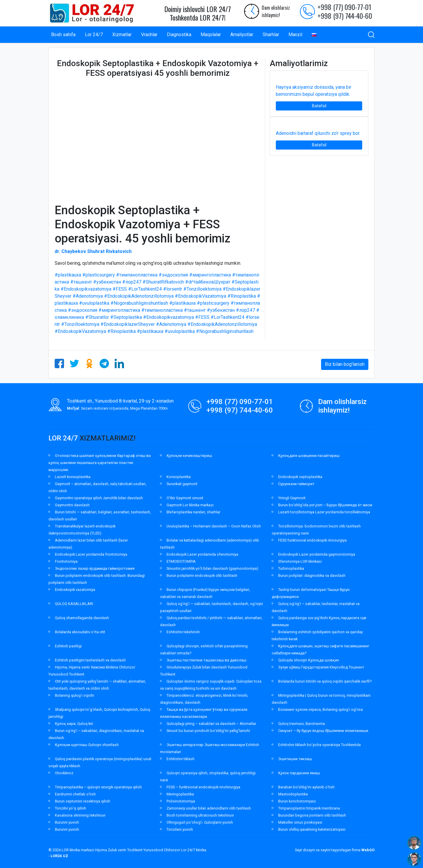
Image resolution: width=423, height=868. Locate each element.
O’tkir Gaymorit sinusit (185, 498)
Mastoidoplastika (293, 794)
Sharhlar (271, 35)
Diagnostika (179, 35)
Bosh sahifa (63, 35)
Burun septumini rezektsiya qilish (83, 801)
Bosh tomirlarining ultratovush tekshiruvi (200, 815)
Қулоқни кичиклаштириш (189, 456)
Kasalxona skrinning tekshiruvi (80, 815)
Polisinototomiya (181, 801)
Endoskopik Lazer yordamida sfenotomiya (202, 554)
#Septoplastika (126, 317)
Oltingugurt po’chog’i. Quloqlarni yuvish (200, 822)
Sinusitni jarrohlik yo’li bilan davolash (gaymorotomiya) (212, 568)
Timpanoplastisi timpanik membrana (309, 808)
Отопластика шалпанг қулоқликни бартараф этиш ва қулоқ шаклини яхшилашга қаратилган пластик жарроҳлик (100, 463)
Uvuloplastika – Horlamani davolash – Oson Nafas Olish (214, 526)
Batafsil (319, 106)
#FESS (120, 289)
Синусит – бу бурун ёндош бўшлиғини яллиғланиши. (324, 731)
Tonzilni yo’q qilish (70, 808)
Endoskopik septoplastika (300, 477)
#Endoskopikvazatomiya (86, 289)
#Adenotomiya (88, 296)
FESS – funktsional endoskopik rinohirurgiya (203, 787)
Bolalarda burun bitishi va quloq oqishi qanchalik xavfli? (325, 681)
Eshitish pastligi (68, 646)
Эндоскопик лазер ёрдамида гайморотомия (95, 568)
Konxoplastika (179, 477)
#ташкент (81, 282)
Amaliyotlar (242, 35)
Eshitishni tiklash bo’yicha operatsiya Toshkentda (319, 745)
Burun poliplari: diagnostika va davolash (312, 575)
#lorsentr (173, 289)
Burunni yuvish (67, 822)
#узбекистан (107, 282)
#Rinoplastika (242, 296)
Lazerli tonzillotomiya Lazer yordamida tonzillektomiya (324, 512)
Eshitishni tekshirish (183, 632)
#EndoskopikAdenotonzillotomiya (139, 296)
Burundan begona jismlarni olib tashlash (312, 815)
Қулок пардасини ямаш (299, 773)
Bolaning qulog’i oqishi (74, 695)
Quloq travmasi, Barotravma (302, 724)
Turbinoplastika (291, 568)
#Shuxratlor (97, 317)
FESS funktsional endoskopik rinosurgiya (312, 540)
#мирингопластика (210, 275)
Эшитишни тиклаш (295, 759)
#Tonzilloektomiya (202, 289)
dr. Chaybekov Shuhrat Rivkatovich (93, 251)
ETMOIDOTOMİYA (181, 561)
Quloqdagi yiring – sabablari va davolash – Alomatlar (211, 724)
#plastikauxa (68, 275)
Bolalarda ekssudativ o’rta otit (80, 632)
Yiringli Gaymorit (292, 498)
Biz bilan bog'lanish (345, 364)
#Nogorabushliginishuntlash (139, 303)
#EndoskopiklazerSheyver (128, 324)
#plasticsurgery (99, 275)
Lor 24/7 (94, 35)
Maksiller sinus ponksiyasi (300, 822)
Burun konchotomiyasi (297, 801)
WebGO (368, 850)
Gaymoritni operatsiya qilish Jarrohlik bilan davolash (99, 498)
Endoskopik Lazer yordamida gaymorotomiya (317, 554)
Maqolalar (211, 35)
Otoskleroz (64, 773)
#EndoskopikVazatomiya (200, 296)
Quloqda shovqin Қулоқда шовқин (309, 660)
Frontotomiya (66, 561)
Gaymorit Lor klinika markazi (190, 505)
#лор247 (132, 282)
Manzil (295, 35)
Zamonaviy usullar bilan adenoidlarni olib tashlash (209, 808)
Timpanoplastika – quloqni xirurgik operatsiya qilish (98, 787)
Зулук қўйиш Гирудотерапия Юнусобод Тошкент (321, 667)
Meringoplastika (180, 794)
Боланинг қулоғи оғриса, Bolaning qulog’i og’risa (320, 709)
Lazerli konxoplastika (73, 477)
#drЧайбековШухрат (208, 282)
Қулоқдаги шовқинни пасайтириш (309, 456)
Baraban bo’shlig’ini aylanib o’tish (306, 787)
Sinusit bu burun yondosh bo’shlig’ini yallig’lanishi (208, 731)
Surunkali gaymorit (182, 484)
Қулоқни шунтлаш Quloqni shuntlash (87, 745)
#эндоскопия (173, 275)
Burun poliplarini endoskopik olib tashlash (202, 575)
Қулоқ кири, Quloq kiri (74, 724)
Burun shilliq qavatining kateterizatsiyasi (312, 829)
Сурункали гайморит (296, 484)
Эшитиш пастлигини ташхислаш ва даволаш (207, 660)
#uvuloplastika (94, 303)
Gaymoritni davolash (72, 505)
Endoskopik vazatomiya (75, 590)
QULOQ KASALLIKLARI (74, 604)
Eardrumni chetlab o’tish (75, 794)
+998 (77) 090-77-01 (344, 7)
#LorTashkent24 (145, 289)
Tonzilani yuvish (180, 829)
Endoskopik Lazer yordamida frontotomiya (91, 554)
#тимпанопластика (137, 275)
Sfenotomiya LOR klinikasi (300, 561)
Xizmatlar (122, 35)
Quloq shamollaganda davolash (82, 618)
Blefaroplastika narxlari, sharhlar (193, 512)
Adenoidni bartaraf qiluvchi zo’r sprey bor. (318, 133)
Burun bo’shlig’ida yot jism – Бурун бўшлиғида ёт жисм (325, 505)
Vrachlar (149, 35)
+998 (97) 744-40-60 (345, 16)
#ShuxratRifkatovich (163, 282)
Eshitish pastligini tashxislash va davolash (90, 660)
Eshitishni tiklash (181, 759)
